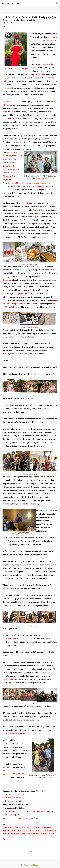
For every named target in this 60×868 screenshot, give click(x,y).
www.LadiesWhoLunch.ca (42, 811)
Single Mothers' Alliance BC (27, 294)
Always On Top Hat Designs (17, 354)
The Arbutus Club (10, 118)
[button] (4, 27)
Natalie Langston (30, 203)
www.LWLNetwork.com (13, 811)
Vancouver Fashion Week (31, 834)
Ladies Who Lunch (48, 41)
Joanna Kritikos (47, 828)
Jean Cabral (33, 396)
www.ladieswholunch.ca (13, 798)
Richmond (7, 81)
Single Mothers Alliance (12, 834)
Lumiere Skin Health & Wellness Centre (13, 159)
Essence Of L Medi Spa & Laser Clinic (23, 183)
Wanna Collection (12, 307)
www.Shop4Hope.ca (11, 679)
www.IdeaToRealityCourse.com (16, 733)
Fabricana (49, 78)
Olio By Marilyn (13, 3)
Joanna (26, 74)
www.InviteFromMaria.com (14, 639)
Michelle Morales (32, 264)
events (17, 828)
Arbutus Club (8, 828)
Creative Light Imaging (19, 68)
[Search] (57, 3)
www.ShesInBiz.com (11, 744)
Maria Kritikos (39, 210)
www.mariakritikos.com (13, 794)
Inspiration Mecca (38, 74)
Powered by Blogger (30, 865)
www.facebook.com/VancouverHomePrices (21, 818)
